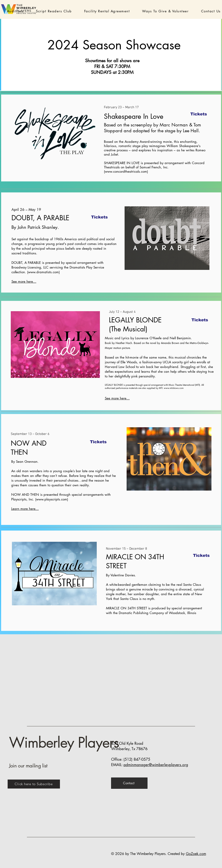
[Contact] (129, 783)
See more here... (24, 281)
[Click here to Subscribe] (34, 784)
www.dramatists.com (43, 272)
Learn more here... (25, 509)
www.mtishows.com (174, 388)
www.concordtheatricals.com (126, 171)
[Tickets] (199, 114)
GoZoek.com (196, 854)
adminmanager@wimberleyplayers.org (156, 765)
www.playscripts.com (52, 499)
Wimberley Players (64, 743)
